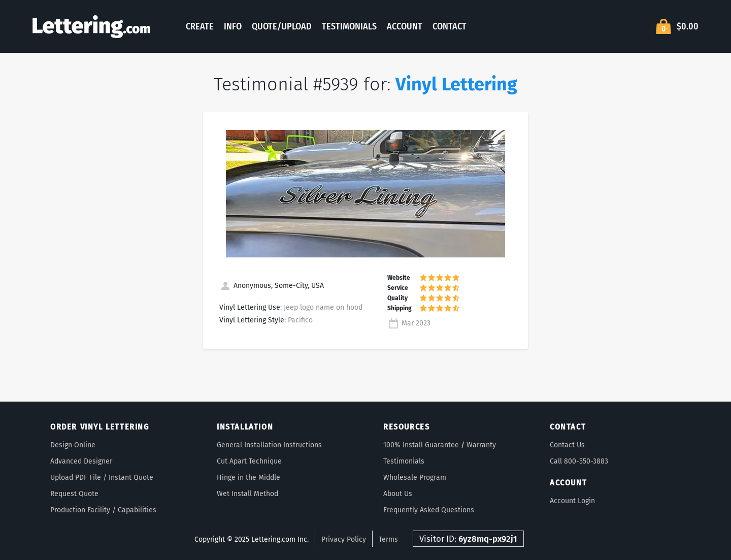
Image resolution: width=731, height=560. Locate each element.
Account (405, 26)
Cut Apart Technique (249, 461)
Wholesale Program (415, 477)
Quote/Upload (282, 26)
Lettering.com (91, 26)
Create (200, 26)
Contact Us (567, 445)
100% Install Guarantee (421, 445)
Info (233, 26)
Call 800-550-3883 (579, 461)
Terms (388, 539)
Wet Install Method (247, 494)
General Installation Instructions (269, 445)
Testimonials (349, 26)
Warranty (481, 445)
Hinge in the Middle (248, 477)
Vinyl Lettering (456, 84)
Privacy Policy (344, 539)
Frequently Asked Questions (429, 510)
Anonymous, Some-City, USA (272, 286)
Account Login (572, 501)
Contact (450, 26)
